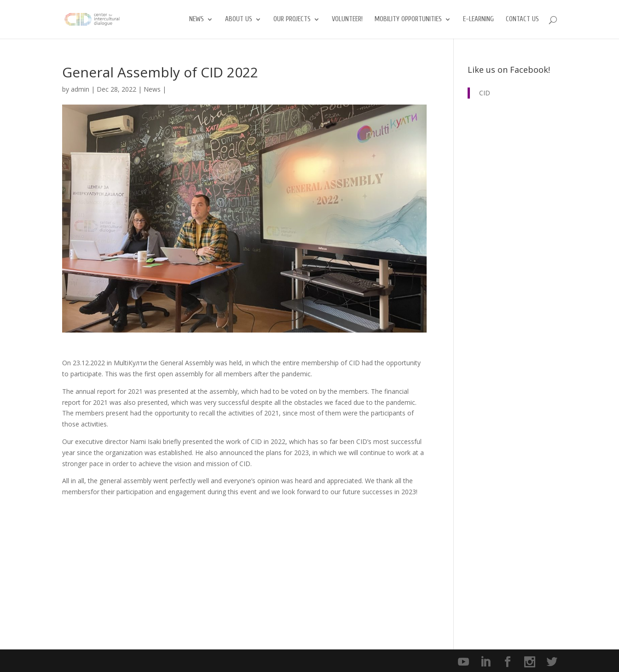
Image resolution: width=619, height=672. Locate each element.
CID (485, 93)
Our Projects (292, 20)
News (197, 20)
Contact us (522, 20)
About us (239, 20)
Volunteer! (347, 20)
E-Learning (478, 20)
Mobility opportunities (408, 20)
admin (80, 89)
